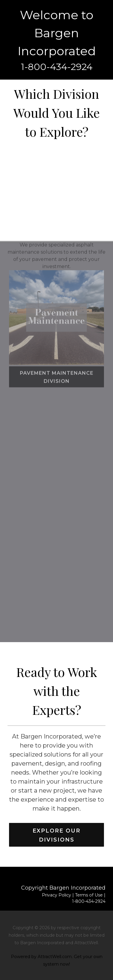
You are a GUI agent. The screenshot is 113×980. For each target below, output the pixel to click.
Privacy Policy (56, 895)
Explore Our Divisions (56, 835)
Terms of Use (89, 895)
